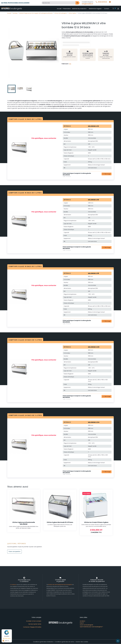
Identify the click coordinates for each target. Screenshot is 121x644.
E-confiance (13, 585)
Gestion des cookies (82, 642)
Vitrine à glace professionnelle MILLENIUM (24, 523)
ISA (70, 64)
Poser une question (15, 551)
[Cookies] (3, 641)
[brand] (12, 9)
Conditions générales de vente (64, 642)
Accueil (59, 9)
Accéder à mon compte (34, 621)
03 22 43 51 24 (101, 2)
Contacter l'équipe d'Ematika (32, 627)
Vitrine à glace (72, 13)
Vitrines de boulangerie (60, 13)
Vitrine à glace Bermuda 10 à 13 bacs (60, 522)
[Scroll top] (118, 641)
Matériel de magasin (95, 9)
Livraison (82, 621)
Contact (107, 9)
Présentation (67, 9)
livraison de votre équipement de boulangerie (60, 584)
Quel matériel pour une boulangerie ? (91, 627)
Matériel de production (79, 9)
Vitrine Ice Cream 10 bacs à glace (96, 522)
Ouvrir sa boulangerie (86, 625)
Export (82, 623)
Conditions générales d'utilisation (43, 642)
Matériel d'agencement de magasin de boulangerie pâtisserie (36, 13)
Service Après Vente (35, 624)
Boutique (15, 13)
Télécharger (107, 174)
